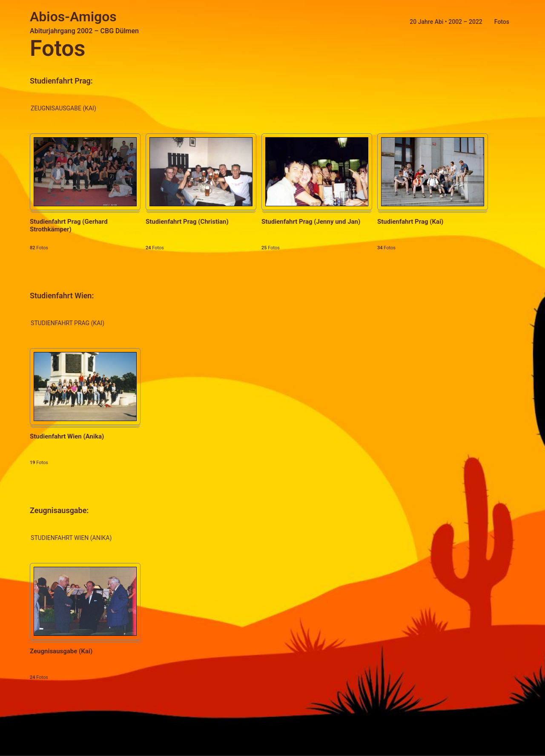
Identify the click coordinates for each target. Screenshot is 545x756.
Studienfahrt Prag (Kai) (410, 222)
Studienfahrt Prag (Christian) (187, 222)
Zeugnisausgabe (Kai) (61, 651)
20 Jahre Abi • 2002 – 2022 (446, 22)
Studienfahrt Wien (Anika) (67, 436)
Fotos (502, 22)
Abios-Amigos (73, 17)
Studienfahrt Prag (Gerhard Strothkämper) (69, 225)
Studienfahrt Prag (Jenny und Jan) (311, 222)
